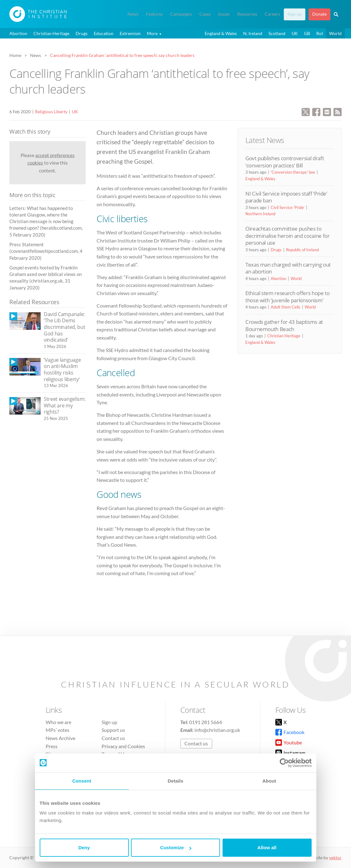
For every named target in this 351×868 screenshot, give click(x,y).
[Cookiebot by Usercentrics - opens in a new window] (284, 763)
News (133, 14)
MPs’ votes (58, 730)
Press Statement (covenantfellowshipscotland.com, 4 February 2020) (46, 251)
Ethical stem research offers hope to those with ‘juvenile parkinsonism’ (288, 296)
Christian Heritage (51, 33)
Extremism (130, 33)
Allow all (267, 848)
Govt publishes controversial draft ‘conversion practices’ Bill (285, 162)
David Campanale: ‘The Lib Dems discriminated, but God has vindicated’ (64, 327)
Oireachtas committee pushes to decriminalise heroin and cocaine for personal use (288, 236)
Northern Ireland (260, 214)
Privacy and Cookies (123, 746)
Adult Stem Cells (286, 307)
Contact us (113, 738)
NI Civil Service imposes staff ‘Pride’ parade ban (286, 197)
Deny (84, 848)
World (335, 33)
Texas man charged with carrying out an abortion (288, 268)
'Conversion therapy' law (293, 172)
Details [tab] (176, 781)
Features (154, 14)
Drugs (82, 33)
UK (295, 33)
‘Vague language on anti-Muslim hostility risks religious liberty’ (62, 370)
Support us (113, 730)
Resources (247, 14)
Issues (224, 14)
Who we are (58, 722)
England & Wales (221, 33)
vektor (335, 858)
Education (104, 33)
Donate (319, 14)
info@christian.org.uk (217, 730)
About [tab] (269, 781)
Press (52, 746)
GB (307, 33)
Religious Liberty (51, 112)
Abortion (18, 33)
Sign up (295, 14)
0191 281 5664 (206, 722)
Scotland (277, 33)
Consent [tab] (82, 781)
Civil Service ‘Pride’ (288, 207)
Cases (205, 14)
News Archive (60, 738)
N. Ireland (253, 33)
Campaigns (181, 14)
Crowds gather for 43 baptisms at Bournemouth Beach (284, 325)
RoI (320, 33)
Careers (272, 14)
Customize (176, 848)
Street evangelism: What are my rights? (65, 405)
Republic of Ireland (302, 250)
